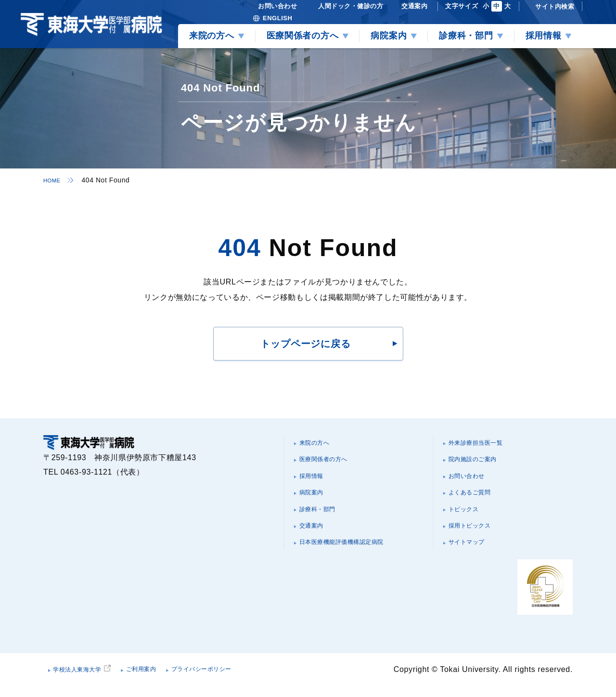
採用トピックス (478, 540)
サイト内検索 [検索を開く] (555, 6)
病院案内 (317, 502)
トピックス (470, 521)
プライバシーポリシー (245, 680)
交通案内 (317, 540)
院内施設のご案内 (482, 463)
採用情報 (317, 483)
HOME (54, 180)
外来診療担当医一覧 (486, 444)
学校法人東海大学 (88, 680)
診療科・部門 (325, 521)
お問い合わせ (474, 483)
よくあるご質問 (478, 502)
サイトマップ (474, 560)
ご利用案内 (167, 680)
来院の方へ (321, 444)
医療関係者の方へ (333, 463)
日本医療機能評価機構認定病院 (357, 560)
